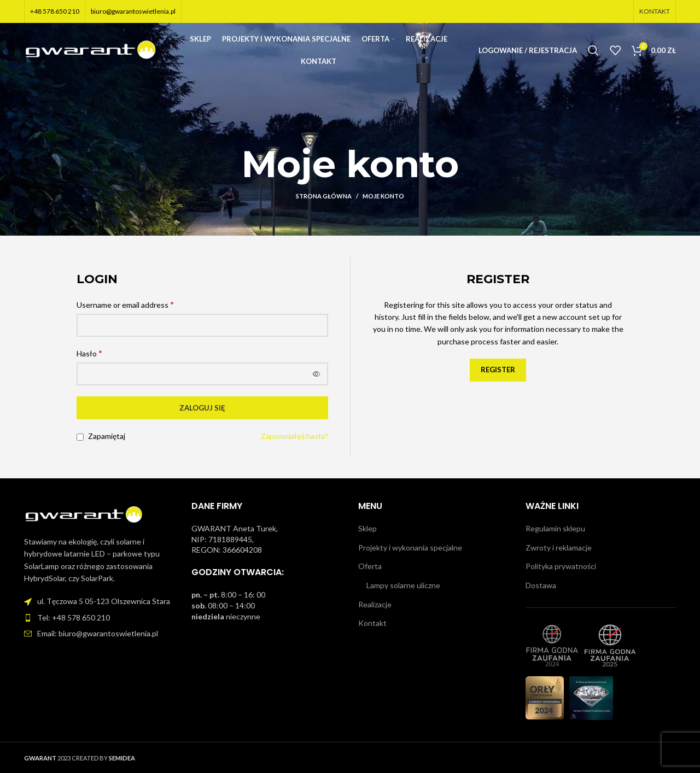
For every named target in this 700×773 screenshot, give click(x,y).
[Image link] (84, 514)
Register (498, 370)
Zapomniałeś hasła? (294, 436)
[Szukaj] (593, 52)
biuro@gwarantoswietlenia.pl (133, 11)
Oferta (370, 566)
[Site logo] (91, 51)
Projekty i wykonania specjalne (410, 547)
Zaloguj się (202, 408)
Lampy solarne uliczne (403, 585)
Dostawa (541, 585)
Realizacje (375, 604)
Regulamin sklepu (555, 528)
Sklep (367, 528)
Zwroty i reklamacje (559, 547)
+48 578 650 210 (55, 11)
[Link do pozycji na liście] (100, 618)
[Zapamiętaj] (80, 437)
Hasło (89, 353)
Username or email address (125, 304)
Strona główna (324, 196)
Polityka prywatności (561, 566)
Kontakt (372, 623)
